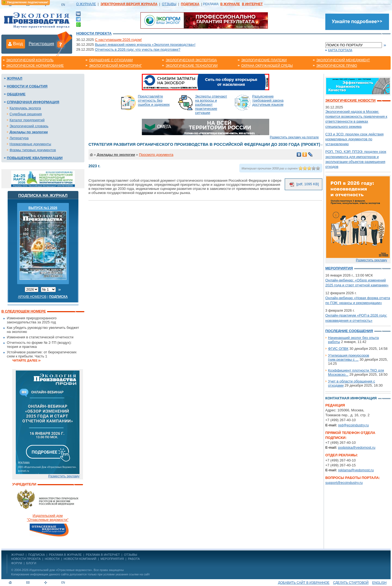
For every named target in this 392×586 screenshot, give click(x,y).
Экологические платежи (264, 60)
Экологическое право (337, 66)
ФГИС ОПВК (338, 349)
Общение (16, 94)
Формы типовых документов (33, 150)
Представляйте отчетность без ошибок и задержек (154, 100)
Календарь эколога (25, 108)
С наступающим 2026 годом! (118, 40)
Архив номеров (32, 297)
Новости (52, 559)
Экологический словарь (29, 126)
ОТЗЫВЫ (169, 4)
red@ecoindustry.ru (353, 425)
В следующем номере (24, 311)
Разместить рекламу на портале (294, 137)
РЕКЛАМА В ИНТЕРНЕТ (103, 555)
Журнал (15, 78)
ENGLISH (379, 583)
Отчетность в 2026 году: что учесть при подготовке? (138, 49)
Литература (19, 138)
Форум (17, 563)
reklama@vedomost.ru (356, 470)
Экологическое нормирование (35, 66)
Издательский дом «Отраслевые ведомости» (61, 570)
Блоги (31, 563)
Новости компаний (80, 559)
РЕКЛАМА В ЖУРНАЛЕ (65, 555)
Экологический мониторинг (115, 66)
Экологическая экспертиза (191, 60)
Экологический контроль (30, 60)
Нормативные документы (30, 144)
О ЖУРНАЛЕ (86, 4)
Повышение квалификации (35, 158)
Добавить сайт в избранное (304, 583)
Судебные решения (26, 114)
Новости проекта (94, 33)
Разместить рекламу (64, 476)
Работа (134, 559)
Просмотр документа (156, 155)
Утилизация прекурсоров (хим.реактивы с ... (349, 357)
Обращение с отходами (111, 60)
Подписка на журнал (43, 195)
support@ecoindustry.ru (344, 483)
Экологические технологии (192, 66)
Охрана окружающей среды (267, 66)
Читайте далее (25, 360)
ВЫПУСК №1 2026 (43, 208)
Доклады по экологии (29, 132)
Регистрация (41, 44)
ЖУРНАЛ (18, 555)
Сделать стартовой (351, 583)
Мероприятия (339, 268)
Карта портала (340, 50)
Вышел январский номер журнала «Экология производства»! (145, 45)
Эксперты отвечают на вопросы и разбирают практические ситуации (211, 104)
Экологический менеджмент (343, 60)
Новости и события (27, 86)
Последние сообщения (349, 331)
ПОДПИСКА (37, 555)
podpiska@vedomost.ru (357, 447)
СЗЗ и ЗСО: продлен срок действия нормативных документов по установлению (354, 139)
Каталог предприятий (27, 120)
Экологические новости (350, 100)
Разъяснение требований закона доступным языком (268, 100)
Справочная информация (33, 102)
